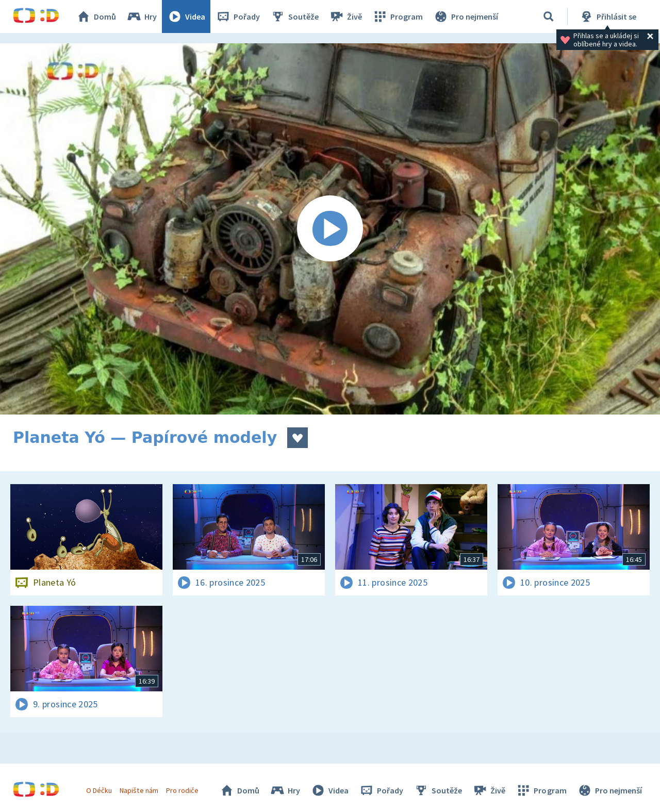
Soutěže (294, 16)
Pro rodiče (182, 790)
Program (398, 16)
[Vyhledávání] (549, 16)
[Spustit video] (330, 229)
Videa (186, 16)
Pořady (238, 16)
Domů (96, 16)
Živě (345, 16)
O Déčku (99, 790)
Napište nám (139, 790)
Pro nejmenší (466, 16)
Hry (142, 16)
